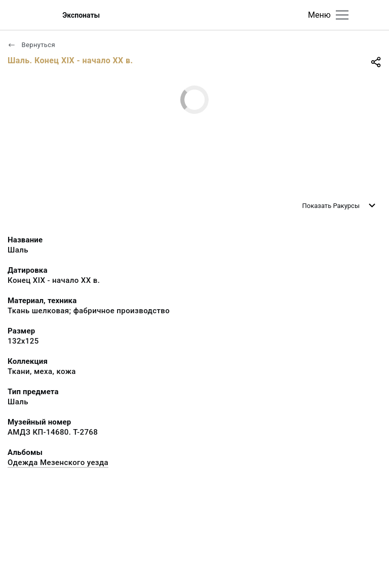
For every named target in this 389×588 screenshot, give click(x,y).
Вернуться (31, 45)
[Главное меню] (342, 15)
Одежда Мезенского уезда (58, 463)
